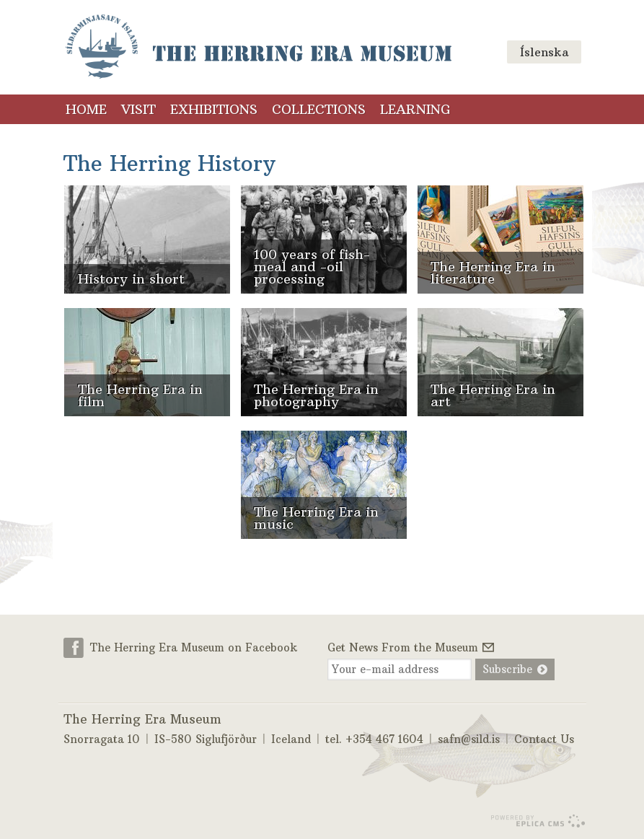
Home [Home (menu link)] (86, 109)
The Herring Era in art (493, 395)
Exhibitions (214, 109)
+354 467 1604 (384, 739)
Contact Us (544, 739)
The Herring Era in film (140, 395)
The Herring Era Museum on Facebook (194, 647)
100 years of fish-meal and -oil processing (312, 267)
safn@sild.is (469, 739)
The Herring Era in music (316, 518)
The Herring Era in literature (493, 273)
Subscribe (507, 669)
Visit (138, 109)
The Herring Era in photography (316, 395)
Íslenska (544, 52)
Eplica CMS (538, 821)
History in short (131, 279)
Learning (415, 109)
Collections (319, 109)
